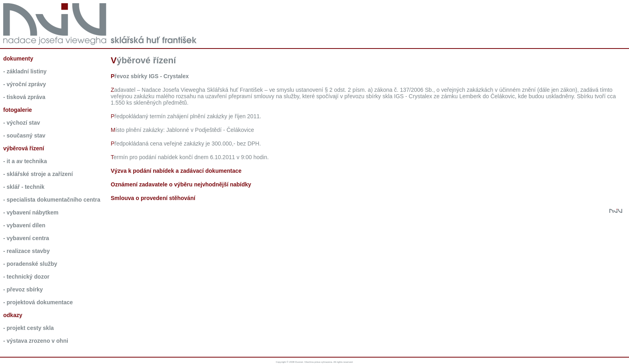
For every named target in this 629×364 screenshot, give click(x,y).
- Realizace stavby (26, 251)
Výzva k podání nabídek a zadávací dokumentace (176, 171)
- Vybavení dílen (24, 225)
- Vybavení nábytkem (31, 212)
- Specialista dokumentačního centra (52, 200)
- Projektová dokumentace (38, 302)
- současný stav (24, 135)
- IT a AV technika (25, 161)
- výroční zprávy (25, 84)
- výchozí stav (22, 123)
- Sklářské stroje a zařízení (38, 174)
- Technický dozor (26, 277)
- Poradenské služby (30, 264)
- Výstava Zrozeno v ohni (36, 341)
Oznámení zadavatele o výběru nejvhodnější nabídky (181, 184)
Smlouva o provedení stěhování (153, 198)
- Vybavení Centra (26, 238)
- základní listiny (25, 71)
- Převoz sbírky (23, 289)
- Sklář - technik (24, 187)
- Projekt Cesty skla (28, 328)
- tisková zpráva (24, 97)
